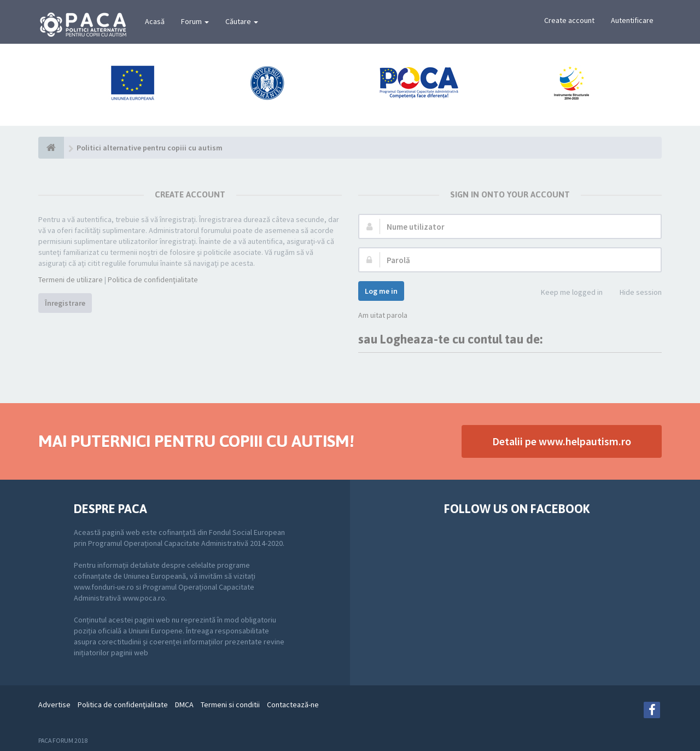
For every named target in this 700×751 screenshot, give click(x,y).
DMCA (184, 705)
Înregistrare (65, 303)
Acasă (155, 21)
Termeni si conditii (230, 705)
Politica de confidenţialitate (153, 280)
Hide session (635, 293)
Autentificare (632, 20)
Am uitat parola (383, 315)
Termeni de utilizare (71, 280)
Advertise (54, 705)
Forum (195, 21)
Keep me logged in (566, 293)
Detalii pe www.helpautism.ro (562, 441)
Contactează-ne (293, 705)
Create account (569, 20)
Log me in (381, 291)
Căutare (242, 21)
